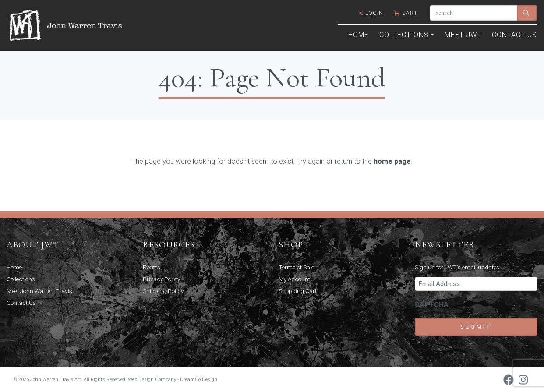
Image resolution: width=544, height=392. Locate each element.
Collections (404, 35)
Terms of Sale (296, 267)
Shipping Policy (163, 291)
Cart (406, 13)
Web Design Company (152, 380)
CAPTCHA (432, 305)
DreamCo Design (199, 380)
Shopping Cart (298, 291)
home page (392, 161)
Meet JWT (463, 35)
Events (152, 267)
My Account (294, 279)
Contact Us (514, 35)
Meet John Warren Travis (39, 291)
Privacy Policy (161, 279)
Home (359, 35)
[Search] (473, 13)
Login (371, 13)
